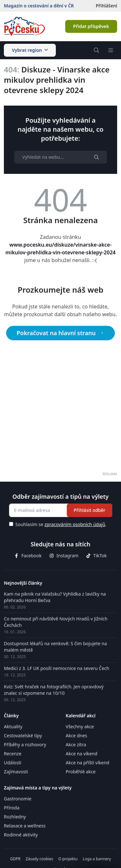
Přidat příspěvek (91, 26)
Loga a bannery (97, 859)
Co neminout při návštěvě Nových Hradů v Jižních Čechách (56, 622)
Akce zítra (76, 745)
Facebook (28, 556)
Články (11, 716)
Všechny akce (80, 726)
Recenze (13, 754)
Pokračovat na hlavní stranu (61, 333)
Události (13, 763)
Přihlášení (106, 6)
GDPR (15, 859)
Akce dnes (77, 736)
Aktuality (13, 726)
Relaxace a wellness (25, 826)
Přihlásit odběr (89, 510)
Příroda (12, 808)
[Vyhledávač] (96, 50)
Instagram (64, 556)
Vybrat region (30, 50)
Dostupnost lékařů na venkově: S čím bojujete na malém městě (55, 647)
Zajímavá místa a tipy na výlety (38, 788)
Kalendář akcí (81, 716)
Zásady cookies (39, 859)
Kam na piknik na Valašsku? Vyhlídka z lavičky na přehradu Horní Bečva (55, 597)
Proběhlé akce (81, 772)
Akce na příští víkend (88, 763)
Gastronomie (18, 799)
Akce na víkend (82, 754)
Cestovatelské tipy (23, 736)
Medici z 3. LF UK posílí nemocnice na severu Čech (56, 668)
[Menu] (111, 50)
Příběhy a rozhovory (25, 745)
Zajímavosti (16, 772)
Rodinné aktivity (21, 835)
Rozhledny (15, 817)
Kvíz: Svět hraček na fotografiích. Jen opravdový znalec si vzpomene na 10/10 (54, 690)
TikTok (96, 556)
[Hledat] (96, 157)
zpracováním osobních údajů (75, 524)
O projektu (68, 859)
